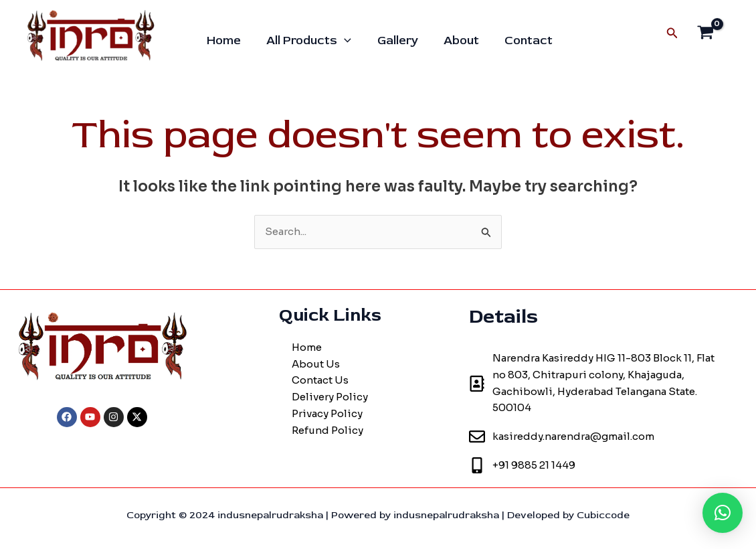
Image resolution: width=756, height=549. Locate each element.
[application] (344, 41)
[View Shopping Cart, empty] (705, 34)
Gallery (396, 41)
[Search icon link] (672, 33)
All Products (309, 41)
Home (225, 41)
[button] (723, 513)
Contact (524, 41)
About (458, 41)
